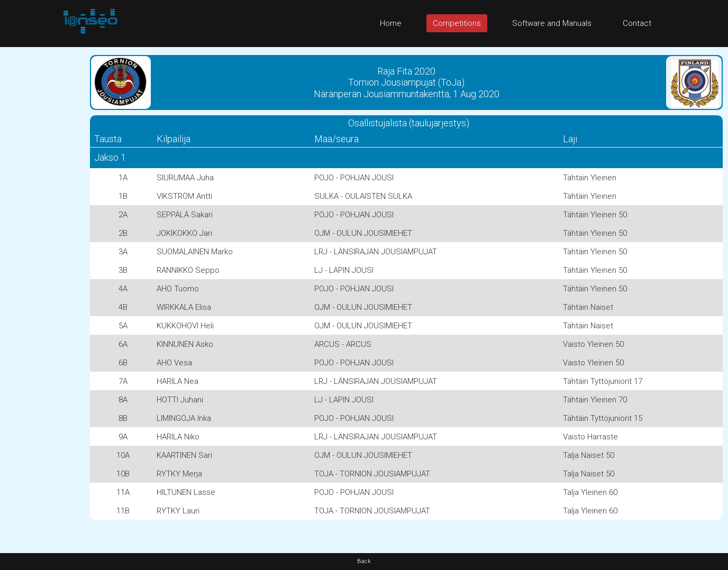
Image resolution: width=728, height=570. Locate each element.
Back (364, 561)
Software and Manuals (552, 23)
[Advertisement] (42, 206)
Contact (637, 23)
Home (391, 23)
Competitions (457, 23)
